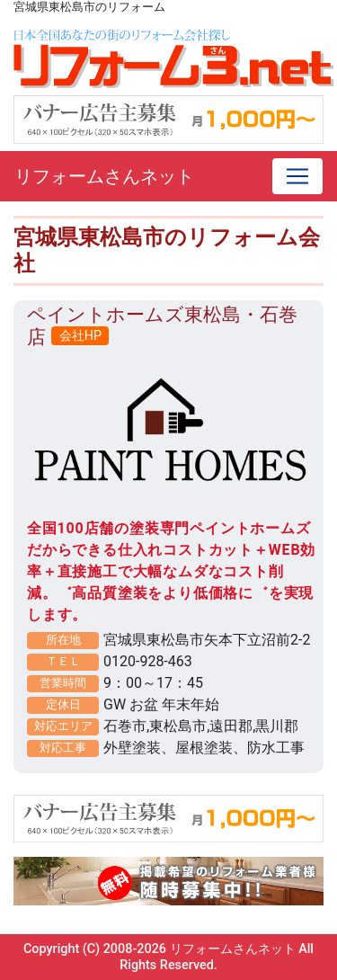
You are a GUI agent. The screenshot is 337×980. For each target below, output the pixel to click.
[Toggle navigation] (297, 176)
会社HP (80, 336)
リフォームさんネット (104, 176)
